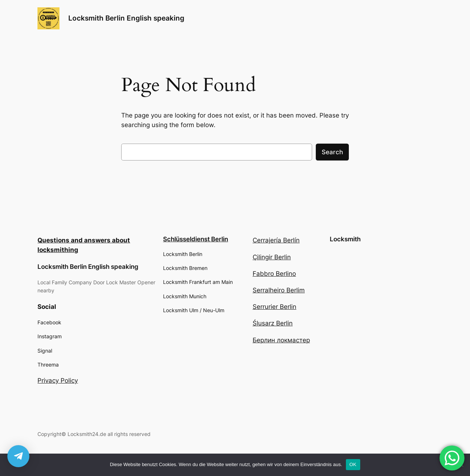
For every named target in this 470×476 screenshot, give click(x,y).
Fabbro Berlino (274, 274)
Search (332, 152)
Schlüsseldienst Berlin (196, 239)
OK (353, 464)
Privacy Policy (58, 381)
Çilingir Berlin (272, 257)
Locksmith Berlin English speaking (126, 18)
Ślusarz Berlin (273, 323)
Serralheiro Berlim (279, 290)
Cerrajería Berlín (276, 240)
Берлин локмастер (281, 340)
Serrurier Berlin (274, 307)
